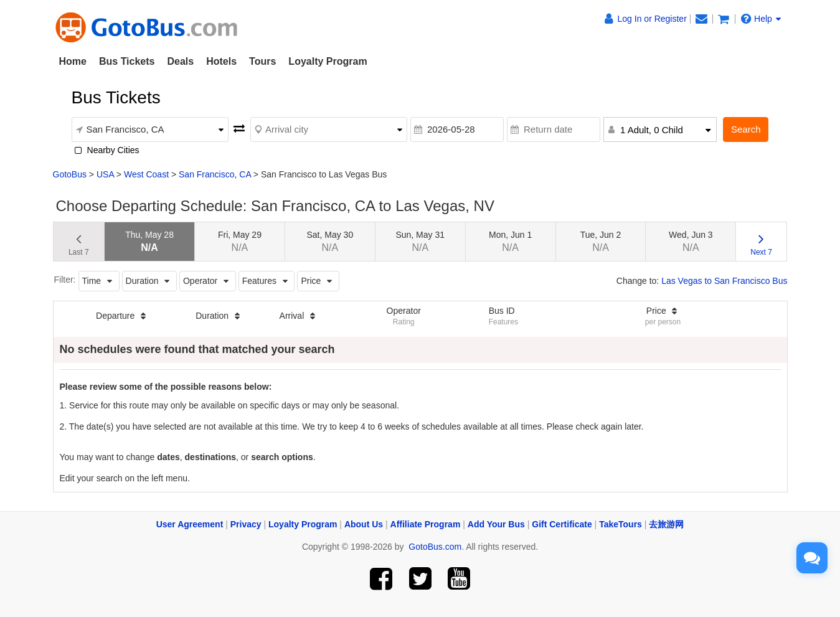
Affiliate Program (426, 524)
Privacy (246, 524)
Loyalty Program (328, 61)
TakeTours (621, 524)
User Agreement (190, 524)
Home (73, 61)
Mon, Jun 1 (510, 241)
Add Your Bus (496, 524)
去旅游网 (666, 524)
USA (105, 174)
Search (746, 129)
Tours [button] (262, 61)
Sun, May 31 (420, 241)
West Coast (146, 174)
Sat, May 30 (330, 241)
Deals (180, 61)
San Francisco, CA (215, 174)
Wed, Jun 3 (691, 241)
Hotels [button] (221, 61)
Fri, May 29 (240, 241)
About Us (364, 524)
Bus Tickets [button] (127, 61)
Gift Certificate (562, 524)
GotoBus (70, 174)
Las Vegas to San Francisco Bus (724, 281)
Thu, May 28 (149, 241)
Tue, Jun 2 (601, 241)
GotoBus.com (435, 547)
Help (761, 19)
